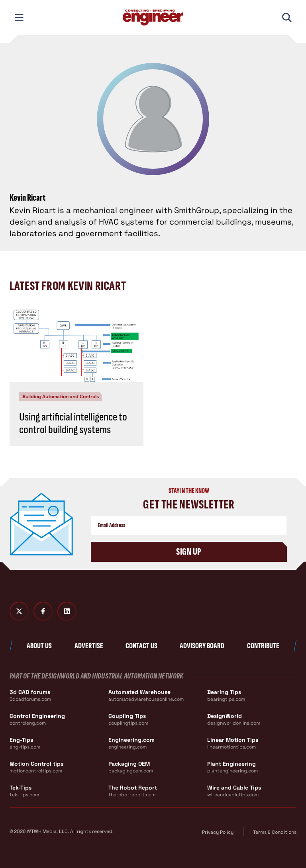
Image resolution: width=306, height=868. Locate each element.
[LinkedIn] (67, 611)
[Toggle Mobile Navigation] (19, 18)
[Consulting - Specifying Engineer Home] (153, 18)
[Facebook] (43, 611)
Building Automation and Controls (61, 397)
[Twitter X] (19, 611)
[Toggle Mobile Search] (287, 18)
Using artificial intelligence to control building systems (73, 423)
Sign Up (189, 552)
